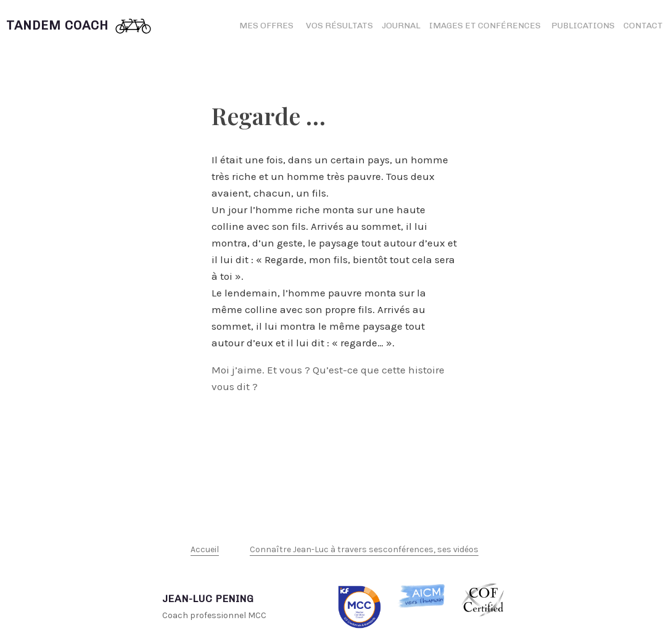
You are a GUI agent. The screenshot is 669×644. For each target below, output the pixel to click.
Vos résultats (339, 26)
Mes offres (266, 26)
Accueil (205, 549)
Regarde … (269, 116)
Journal (401, 26)
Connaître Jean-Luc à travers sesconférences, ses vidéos (364, 549)
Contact (643, 26)
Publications (583, 26)
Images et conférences (486, 26)
